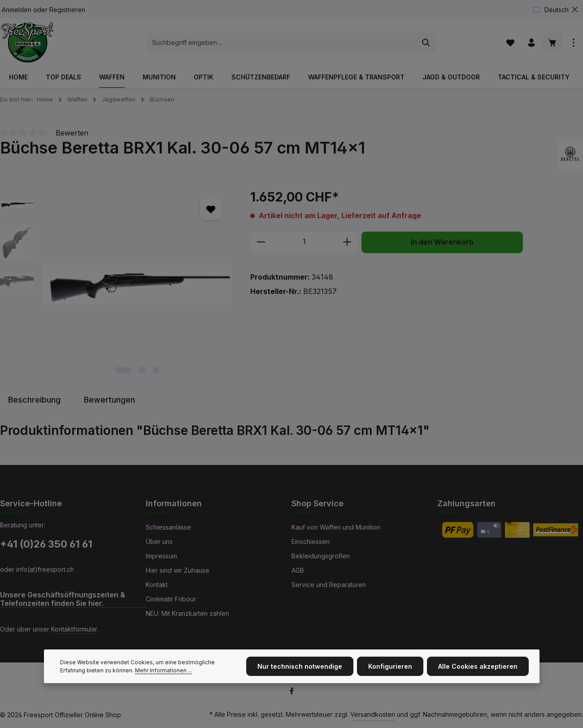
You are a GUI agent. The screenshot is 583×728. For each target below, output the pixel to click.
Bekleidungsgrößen (321, 556)
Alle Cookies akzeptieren (478, 668)
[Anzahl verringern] (261, 242)
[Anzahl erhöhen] (347, 242)
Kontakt (157, 585)
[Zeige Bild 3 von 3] (156, 370)
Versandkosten (373, 714)
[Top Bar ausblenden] (575, 10)
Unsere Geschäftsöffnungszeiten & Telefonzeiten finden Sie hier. (63, 599)
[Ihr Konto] (531, 42)
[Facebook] (292, 693)
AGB (298, 570)
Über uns (159, 542)
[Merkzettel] (510, 42)
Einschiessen (311, 542)
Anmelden (17, 10)
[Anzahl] (304, 242)
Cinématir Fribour (171, 599)
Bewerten (72, 133)
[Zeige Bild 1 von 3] (123, 370)
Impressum (161, 556)
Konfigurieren (390, 668)
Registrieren (67, 10)
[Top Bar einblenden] (573, 42)
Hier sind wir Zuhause (178, 570)
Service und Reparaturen (329, 585)
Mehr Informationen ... (163, 672)
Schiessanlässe (168, 527)
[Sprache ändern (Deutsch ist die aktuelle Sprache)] (555, 10)
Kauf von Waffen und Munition (336, 527)
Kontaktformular (74, 629)
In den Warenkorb (442, 242)
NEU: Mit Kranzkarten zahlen (187, 613)
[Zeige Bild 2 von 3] (142, 370)
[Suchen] (426, 43)
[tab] (34, 400)
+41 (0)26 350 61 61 (46, 544)
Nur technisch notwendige (300, 668)
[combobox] (281, 43)
